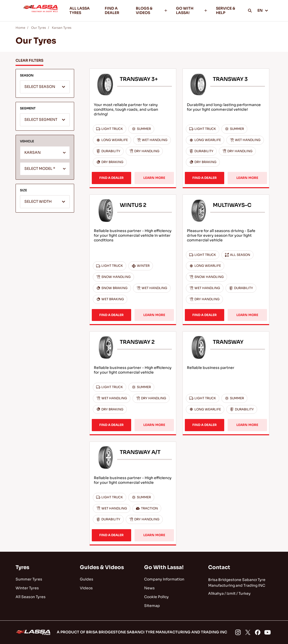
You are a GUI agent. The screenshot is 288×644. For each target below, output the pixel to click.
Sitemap (152, 606)
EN (263, 10)
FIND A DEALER (112, 10)
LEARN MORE (154, 178)
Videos (86, 588)
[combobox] (45, 87)
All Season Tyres (31, 597)
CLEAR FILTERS (29, 60)
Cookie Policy (156, 597)
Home (20, 28)
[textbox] (45, 87)
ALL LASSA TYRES (80, 10)
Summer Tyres (29, 579)
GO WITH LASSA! (192, 10)
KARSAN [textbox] (33, 153)
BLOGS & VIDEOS (152, 10)
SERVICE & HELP (226, 10)
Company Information (164, 579)
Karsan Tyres (62, 28)
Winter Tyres (27, 588)
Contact (219, 567)
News (149, 588)
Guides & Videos (102, 567)
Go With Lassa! (164, 567)
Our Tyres (38, 28)
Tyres (22, 567)
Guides (87, 579)
